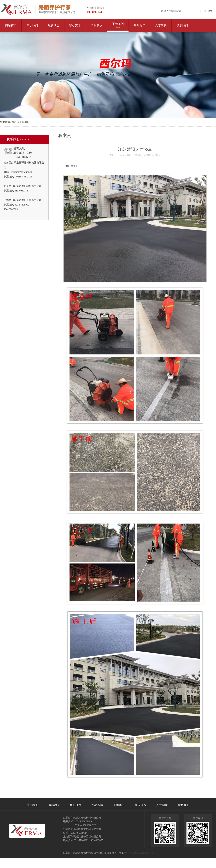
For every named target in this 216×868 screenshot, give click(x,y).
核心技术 (75, 28)
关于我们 (32, 28)
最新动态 (54, 28)
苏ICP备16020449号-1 (141, 853)
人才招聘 (161, 28)
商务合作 (139, 28)
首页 (14, 122)
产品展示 (96, 28)
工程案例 (118, 27)
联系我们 (182, 28)
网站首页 (11, 25)
